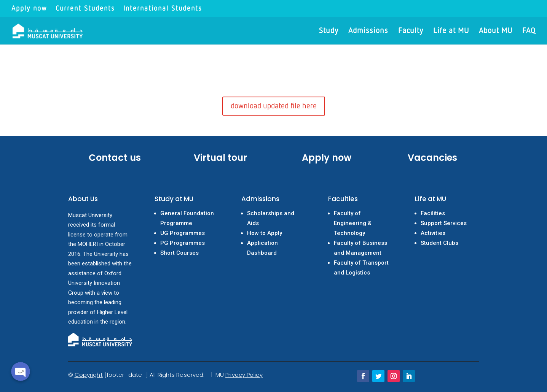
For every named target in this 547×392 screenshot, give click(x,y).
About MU (496, 31)
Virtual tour (220, 158)
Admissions (368, 31)
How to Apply (265, 233)
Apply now (29, 9)
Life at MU (451, 31)
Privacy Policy (244, 375)
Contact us (115, 158)
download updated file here (274, 106)
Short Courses (179, 253)
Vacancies (432, 158)
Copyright (89, 375)
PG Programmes (183, 243)
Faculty (411, 31)
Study (329, 31)
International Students (163, 9)
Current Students (85, 9)
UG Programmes (183, 233)
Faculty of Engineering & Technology (353, 223)
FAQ (529, 31)
